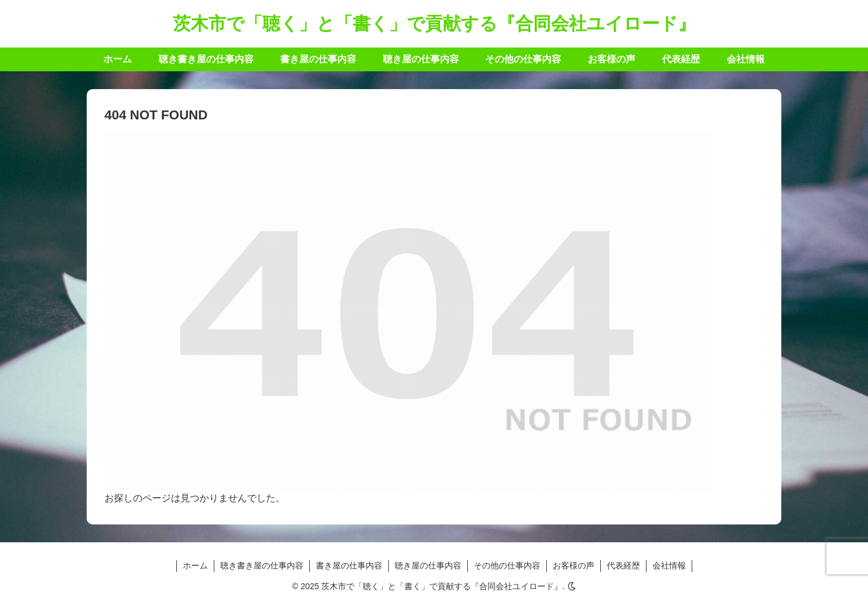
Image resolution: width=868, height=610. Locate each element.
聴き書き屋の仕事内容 (262, 565)
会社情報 (669, 565)
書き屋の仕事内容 (349, 565)
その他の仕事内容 (507, 565)
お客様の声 (574, 565)
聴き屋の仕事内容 (428, 565)
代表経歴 (623, 565)
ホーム (195, 565)
